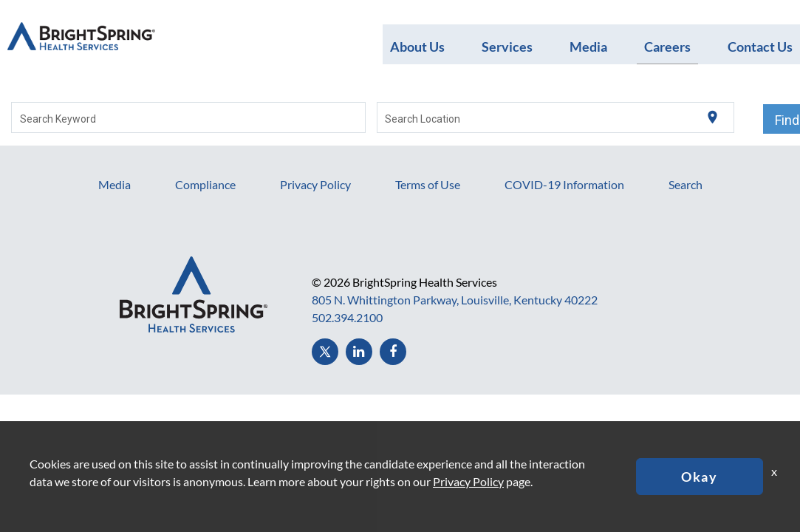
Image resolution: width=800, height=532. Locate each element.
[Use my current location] (712, 118)
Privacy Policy (315, 184)
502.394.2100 (347, 317)
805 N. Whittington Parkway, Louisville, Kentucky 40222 (455, 300)
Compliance (205, 184)
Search (686, 184)
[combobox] (189, 117)
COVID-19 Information (564, 184)
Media (588, 46)
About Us (417, 46)
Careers (667, 46)
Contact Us (760, 46)
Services (507, 46)
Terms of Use (428, 184)
